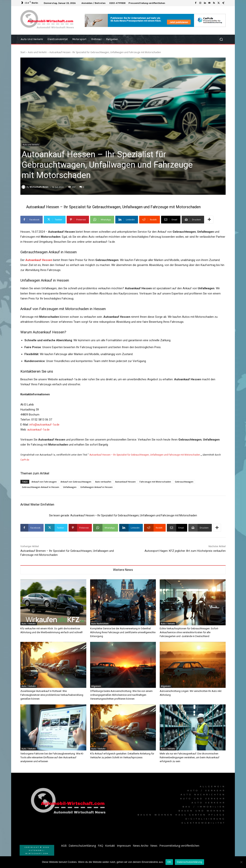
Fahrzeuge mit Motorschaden (155, 482)
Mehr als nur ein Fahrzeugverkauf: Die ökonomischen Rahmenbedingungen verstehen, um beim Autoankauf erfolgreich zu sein (189, 757)
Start (23, 52)
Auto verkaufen (103, 482)
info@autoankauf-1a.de (44, 425)
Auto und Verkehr (37, 52)
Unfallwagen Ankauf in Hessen (96, 487)
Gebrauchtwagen (184, 482)
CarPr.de (25, 460)
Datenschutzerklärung (189, 862)
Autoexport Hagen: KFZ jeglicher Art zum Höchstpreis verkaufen (185, 551)
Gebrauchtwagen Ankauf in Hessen (41, 487)
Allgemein (96, 686)
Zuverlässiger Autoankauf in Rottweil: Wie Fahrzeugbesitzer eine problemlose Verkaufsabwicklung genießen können (52, 695)
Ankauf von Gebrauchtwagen (76, 482)
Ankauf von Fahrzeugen (44, 482)
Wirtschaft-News (39, 187)
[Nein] (241, 862)
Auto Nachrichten (100, 624)
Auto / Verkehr (29, 624)
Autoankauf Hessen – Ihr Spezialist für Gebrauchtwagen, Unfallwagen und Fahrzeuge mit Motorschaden (145, 455)
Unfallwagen (70, 487)
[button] (221, 39)
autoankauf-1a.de (38, 430)
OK (169, 862)
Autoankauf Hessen (125, 482)
